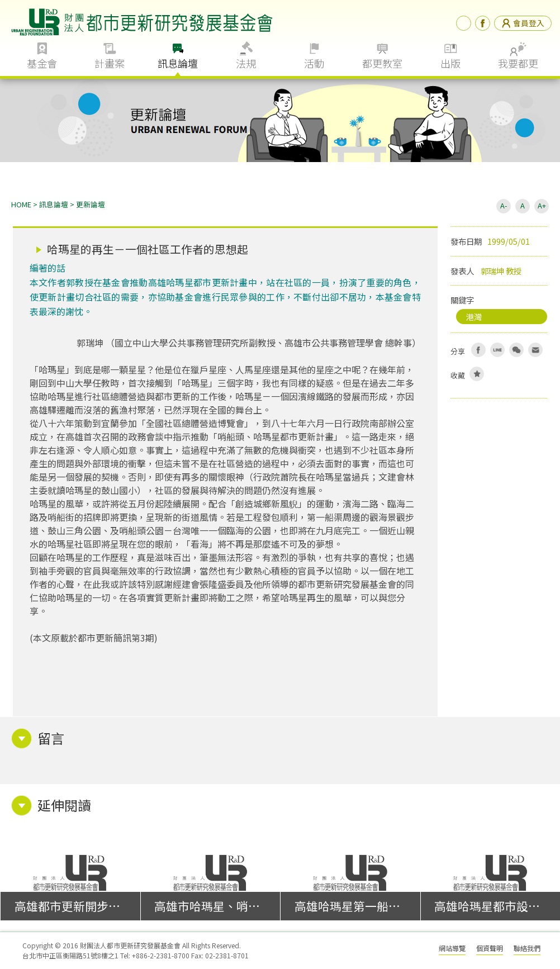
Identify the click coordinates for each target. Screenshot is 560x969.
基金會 (42, 63)
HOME (21, 204)
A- (504, 205)
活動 (314, 63)
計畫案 (110, 63)
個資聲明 (490, 948)
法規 (246, 63)
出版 (450, 63)
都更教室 (382, 63)
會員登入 (523, 23)
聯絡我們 (527, 948)
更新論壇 (91, 204)
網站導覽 (452, 948)
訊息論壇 (178, 63)
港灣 (474, 317)
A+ (542, 205)
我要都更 (518, 63)
